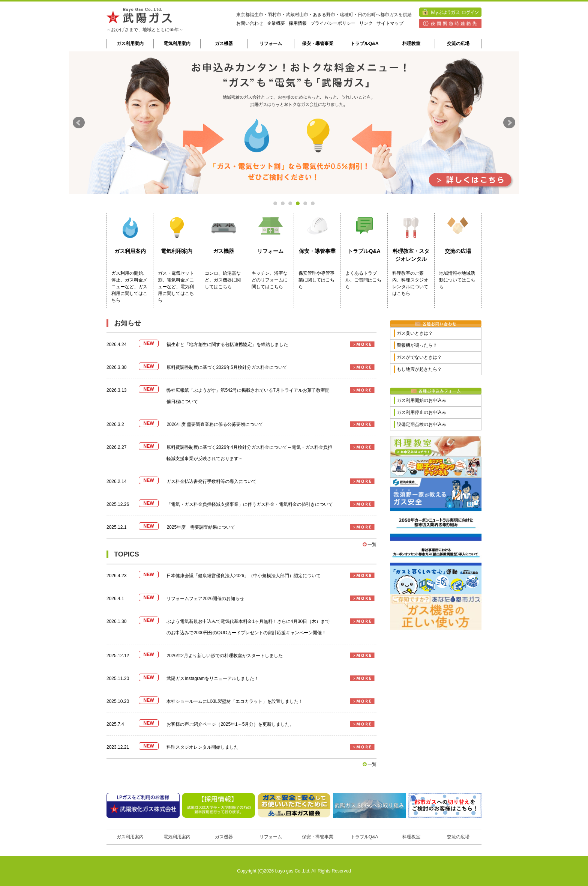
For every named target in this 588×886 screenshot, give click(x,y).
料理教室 (411, 44)
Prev (79, 123)
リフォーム (271, 44)
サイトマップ (390, 23)
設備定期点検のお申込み (421, 424)
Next (509, 123)
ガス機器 (224, 44)
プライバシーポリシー (333, 23)
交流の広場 (458, 44)
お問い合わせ (250, 23)
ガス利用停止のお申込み (421, 412)
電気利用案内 (177, 44)
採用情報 (298, 23)
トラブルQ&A (365, 44)
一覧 (370, 545)
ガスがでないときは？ (419, 357)
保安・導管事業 (318, 44)
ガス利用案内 (130, 44)
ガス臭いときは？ (415, 333)
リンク (366, 23)
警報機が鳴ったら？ (417, 345)
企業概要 (276, 23)
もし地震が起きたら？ (419, 369)
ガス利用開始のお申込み (421, 400)
